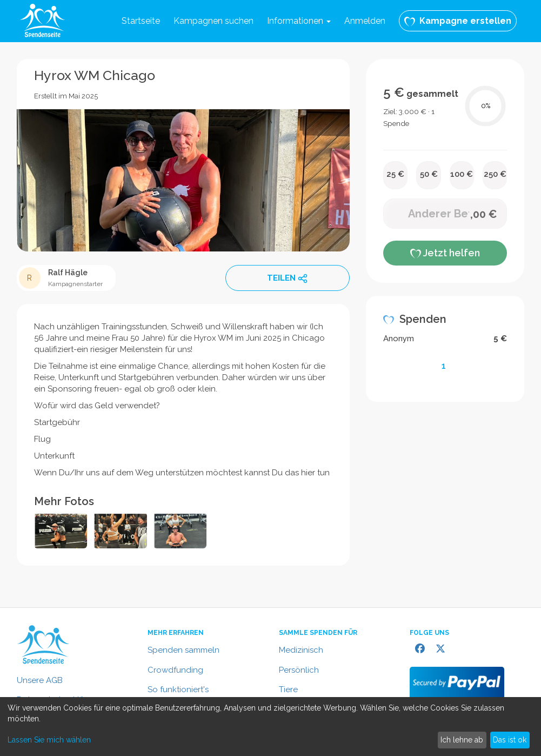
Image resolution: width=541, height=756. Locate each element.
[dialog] (270, 727)
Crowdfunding (175, 670)
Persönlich (299, 670)
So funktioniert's (178, 689)
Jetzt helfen (445, 253)
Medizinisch (301, 650)
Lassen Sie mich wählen (49, 740)
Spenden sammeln (183, 650)
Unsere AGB (40, 680)
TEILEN (288, 278)
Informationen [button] (299, 21)
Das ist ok (510, 740)
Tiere (288, 689)
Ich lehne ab (462, 740)
